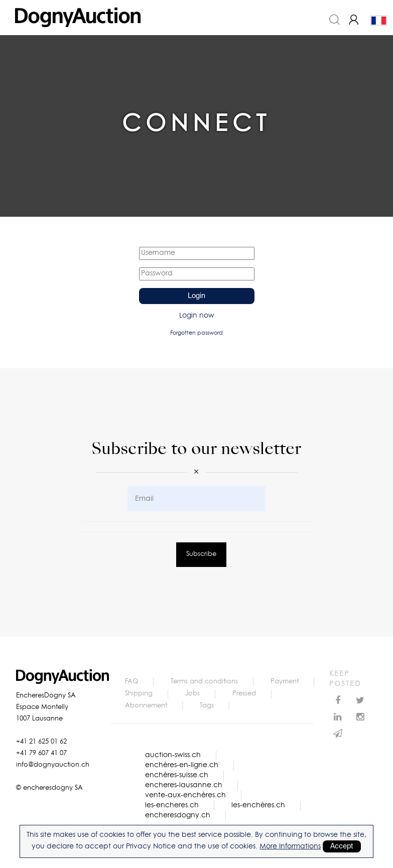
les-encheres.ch (172, 805)
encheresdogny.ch (178, 815)
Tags (207, 706)
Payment (285, 682)
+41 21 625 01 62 (41, 742)
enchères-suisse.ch (177, 775)
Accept (342, 846)
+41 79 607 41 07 (41, 753)
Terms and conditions (204, 682)
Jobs (192, 694)
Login (196, 296)
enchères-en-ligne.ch (182, 765)
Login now (197, 316)
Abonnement (146, 706)
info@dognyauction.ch (53, 765)
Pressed (244, 694)
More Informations (290, 846)
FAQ (132, 682)
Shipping (139, 694)
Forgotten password (196, 333)
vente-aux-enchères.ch (185, 795)
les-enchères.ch (258, 805)
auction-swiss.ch (173, 755)
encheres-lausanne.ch (184, 785)
